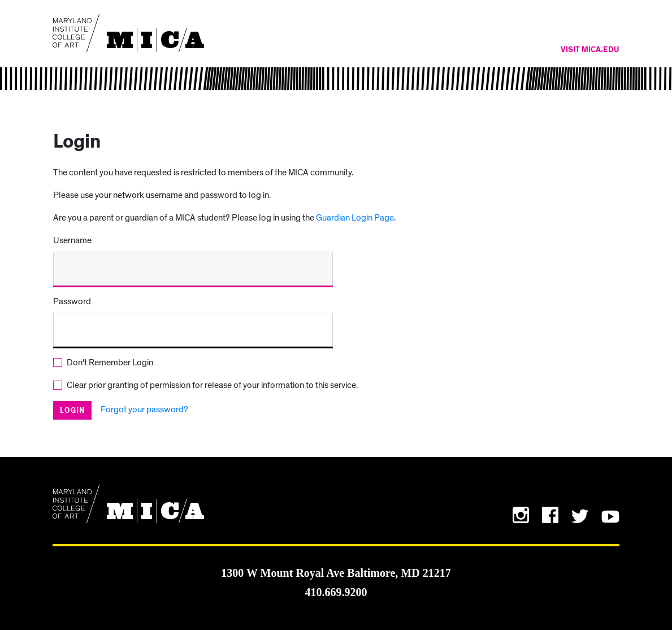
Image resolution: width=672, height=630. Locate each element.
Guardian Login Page (355, 218)
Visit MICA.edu (590, 50)
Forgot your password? (144, 409)
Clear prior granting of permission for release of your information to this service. (212, 385)
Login (72, 411)
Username (72, 240)
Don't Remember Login (110, 363)
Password (72, 301)
